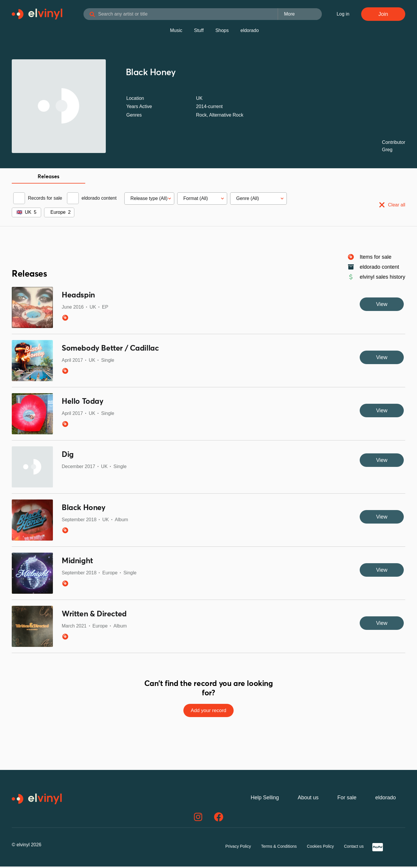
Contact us (354, 848)
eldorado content (99, 199)
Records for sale (45, 199)
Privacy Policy (238, 848)
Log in (343, 15)
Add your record (208, 712)
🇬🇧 (19, 213)
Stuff (199, 32)
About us (308, 799)
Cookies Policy (320, 848)
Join (383, 15)
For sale (347, 799)
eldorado (249, 32)
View (382, 305)
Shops (222, 32)
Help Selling (265, 799)
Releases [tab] (48, 178)
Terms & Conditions (279, 848)
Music (176, 32)
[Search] (103, 15)
